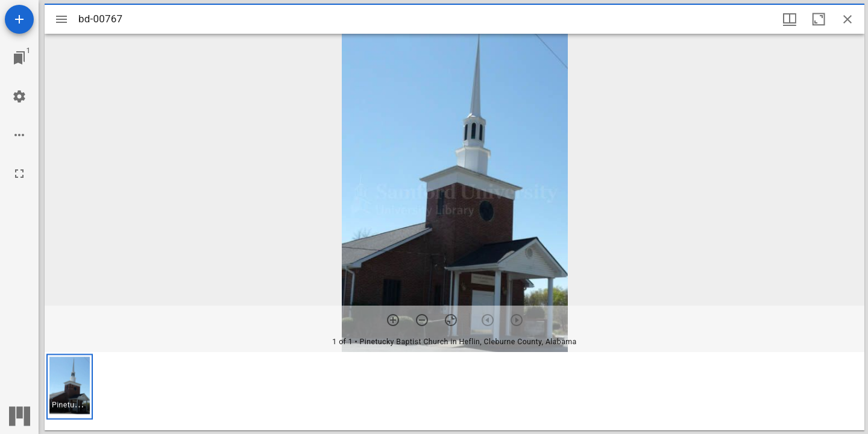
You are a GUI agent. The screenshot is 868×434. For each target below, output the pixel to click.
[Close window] (848, 19)
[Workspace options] (19, 135)
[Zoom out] (422, 320)
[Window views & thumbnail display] (790, 19)
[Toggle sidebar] (61, 19)
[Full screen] (19, 174)
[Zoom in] (393, 320)
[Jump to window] (19, 58)
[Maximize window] (819, 19)
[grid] (454, 391)
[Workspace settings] (19, 96)
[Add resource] (19, 19)
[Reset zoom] (451, 320)
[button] (70, 387)
